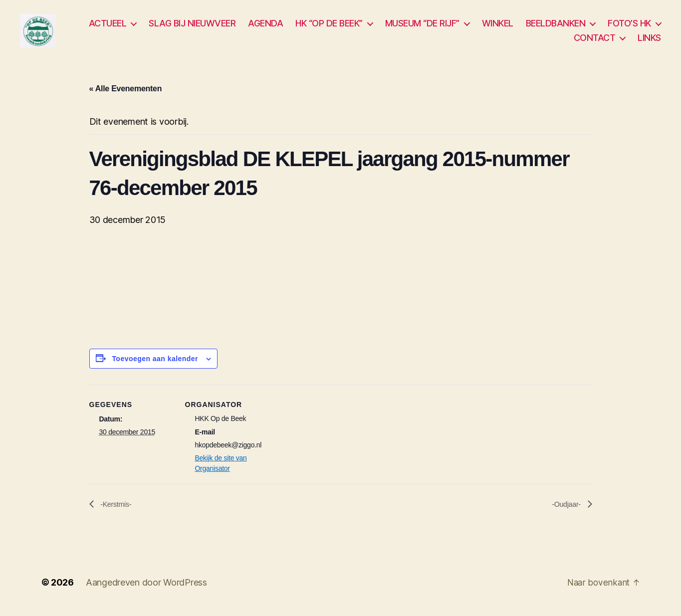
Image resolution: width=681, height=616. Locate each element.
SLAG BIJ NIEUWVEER (192, 26)
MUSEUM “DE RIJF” (422, 26)
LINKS (649, 41)
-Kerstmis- (117, 510)
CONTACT (595, 41)
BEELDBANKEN (556, 26)
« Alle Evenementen (126, 94)
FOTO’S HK (629, 26)
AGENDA (265, 26)
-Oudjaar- (565, 510)
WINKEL (498, 26)
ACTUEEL (108, 26)
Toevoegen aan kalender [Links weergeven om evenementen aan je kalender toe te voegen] (155, 364)
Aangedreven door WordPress (146, 588)
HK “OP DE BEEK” (329, 26)
